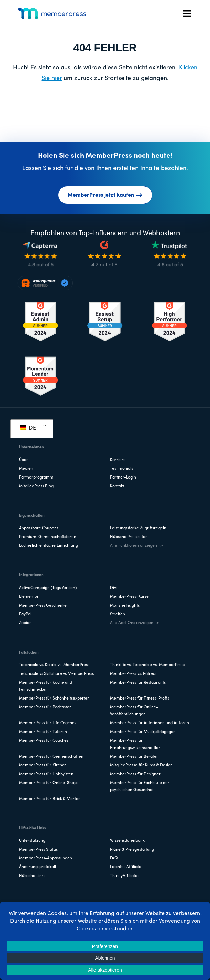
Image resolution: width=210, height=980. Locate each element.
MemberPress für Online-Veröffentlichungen (134, 711)
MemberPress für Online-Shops (49, 783)
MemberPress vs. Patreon (134, 674)
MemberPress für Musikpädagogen (143, 732)
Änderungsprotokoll (37, 867)
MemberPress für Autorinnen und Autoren (150, 723)
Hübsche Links (32, 876)
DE (28, 428)
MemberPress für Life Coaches (48, 723)
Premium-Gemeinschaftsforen (48, 537)
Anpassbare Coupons (39, 528)
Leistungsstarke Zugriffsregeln (138, 528)
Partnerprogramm (36, 477)
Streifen (118, 614)
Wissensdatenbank (127, 841)
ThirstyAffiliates (125, 876)
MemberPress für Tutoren (43, 732)
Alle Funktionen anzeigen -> (136, 546)
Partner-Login (123, 477)
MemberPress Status (38, 850)
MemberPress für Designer (135, 774)
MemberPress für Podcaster (45, 707)
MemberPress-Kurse (129, 597)
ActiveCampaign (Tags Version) (48, 588)
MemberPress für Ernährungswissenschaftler (135, 744)
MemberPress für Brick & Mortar (49, 799)
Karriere (118, 460)
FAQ (114, 858)
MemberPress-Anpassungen (46, 858)
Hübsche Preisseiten (129, 537)
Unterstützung (32, 841)
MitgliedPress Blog (36, 486)
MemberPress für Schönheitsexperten (54, 699)
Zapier (25, 623)
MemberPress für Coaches (44, 741)
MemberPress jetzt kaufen (105, 195)
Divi (114, 588)
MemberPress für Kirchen (43, 765)
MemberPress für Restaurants (138, 683)
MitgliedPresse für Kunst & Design (141, 765)
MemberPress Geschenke (43, 606)
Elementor (29, 597)
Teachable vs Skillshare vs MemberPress (56, 674)
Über (24, 460)
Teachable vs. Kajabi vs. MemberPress (54, 665)
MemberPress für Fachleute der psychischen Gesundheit (140, 787)
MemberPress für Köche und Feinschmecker (46, 686)
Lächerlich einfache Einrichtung (48, 546)
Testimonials (122, 469)
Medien (26, 469)
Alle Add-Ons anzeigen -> (134, 623)
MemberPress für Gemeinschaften (51, 757)
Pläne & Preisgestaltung (132, 850)
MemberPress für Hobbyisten (46, 774)
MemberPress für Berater (134, 757)
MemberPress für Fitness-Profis (140, 699)
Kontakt (117, 486)
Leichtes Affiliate (126, 867)
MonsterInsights (125, 606)
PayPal (25, 614)
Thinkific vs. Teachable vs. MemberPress (148, 665)
